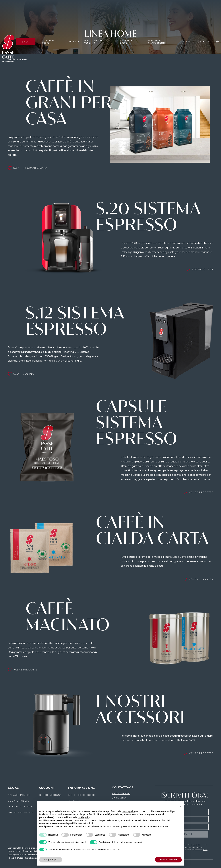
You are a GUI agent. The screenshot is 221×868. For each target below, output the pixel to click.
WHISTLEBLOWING (20, 812)
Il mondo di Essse (81, 795)
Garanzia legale (20, 806)
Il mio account (50, 795)
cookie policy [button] (84, 817)
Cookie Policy (19, 801)
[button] (180, 806)
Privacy (205, 850)
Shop (26, 42)
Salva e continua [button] (168, 860)
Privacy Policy (19, 795)
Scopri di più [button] (51, 860)
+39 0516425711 (120, 798)
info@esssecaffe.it (121, 794)
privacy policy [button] (128, 811)
